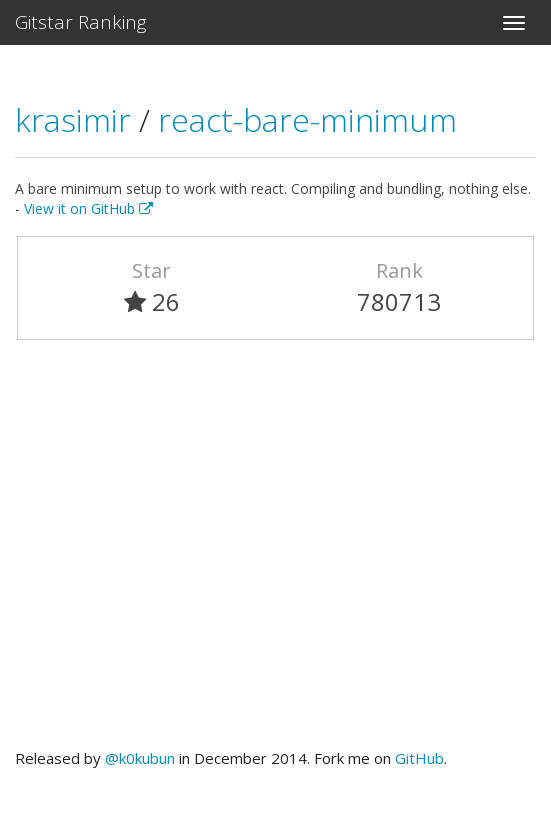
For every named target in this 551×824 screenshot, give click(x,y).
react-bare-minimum (307, 119)
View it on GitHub (88, 208)
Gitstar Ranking (81, 22)
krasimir (77, 119)
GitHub (419, 758)
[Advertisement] (275, 553)
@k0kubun (140, 758)
